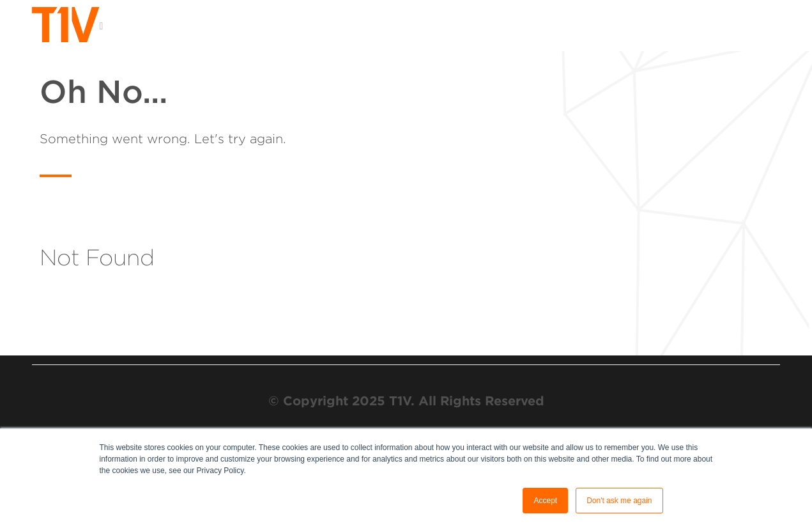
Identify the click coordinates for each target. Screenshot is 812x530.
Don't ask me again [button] (619, 501)
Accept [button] (545, 501)
